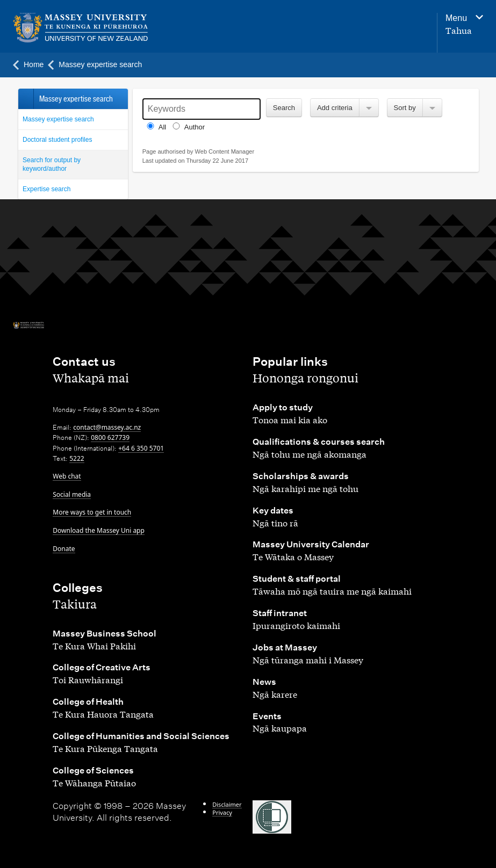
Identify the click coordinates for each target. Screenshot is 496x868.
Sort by (405, 108)
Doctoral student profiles (57, 140)
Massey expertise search (58, 119)
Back (26, 99)
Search (284, 108)
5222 (77, 458)
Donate (64, 549)
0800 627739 (110, 437)
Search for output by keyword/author (52, 165)
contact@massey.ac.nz (107, 427)
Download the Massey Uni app (99, 530)
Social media (72, 494)
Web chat (67, 476)
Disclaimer (227, 804)
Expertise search (46, 189)
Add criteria (335, 108)
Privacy (222, 812)
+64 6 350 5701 (141, 448)
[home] (98, 28)
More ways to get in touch (92, 512)
